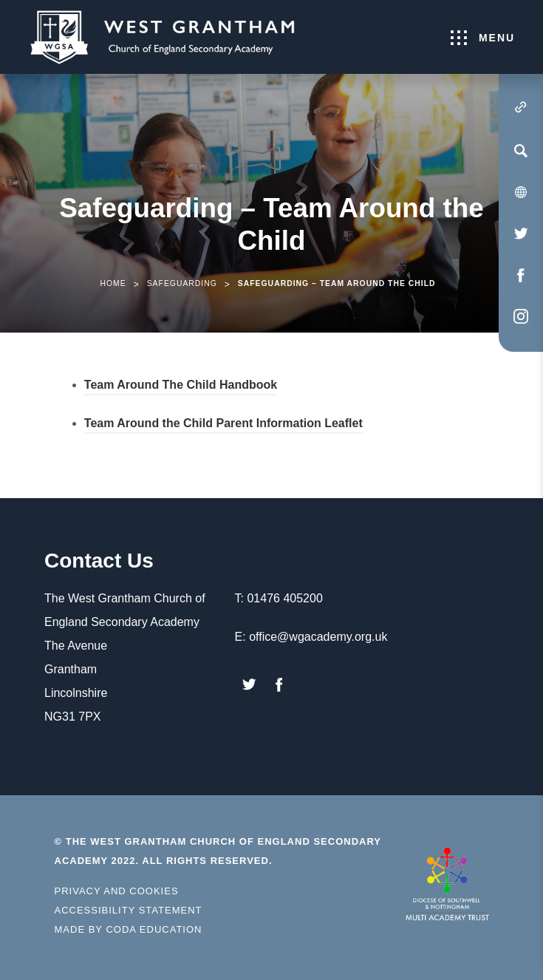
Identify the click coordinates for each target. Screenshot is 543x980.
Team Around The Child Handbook (181, 387)
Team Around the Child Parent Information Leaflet (223, 425)
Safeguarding (182, 283)
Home (113, 283)
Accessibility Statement (129, 910)
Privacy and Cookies (117, 891)
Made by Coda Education (129, 930)
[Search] (521, 151)
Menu (483, 38)
